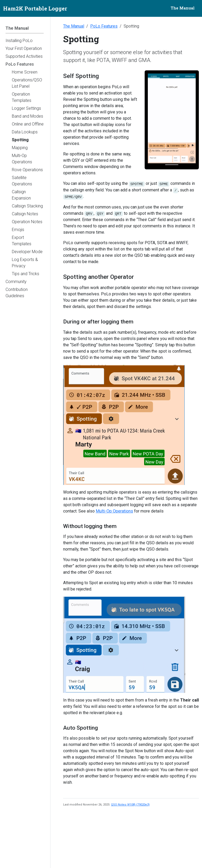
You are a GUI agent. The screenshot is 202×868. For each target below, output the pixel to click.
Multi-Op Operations (114, 511)
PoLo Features (104, 26)
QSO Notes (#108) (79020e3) (130, 805)
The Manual (74, 26)
